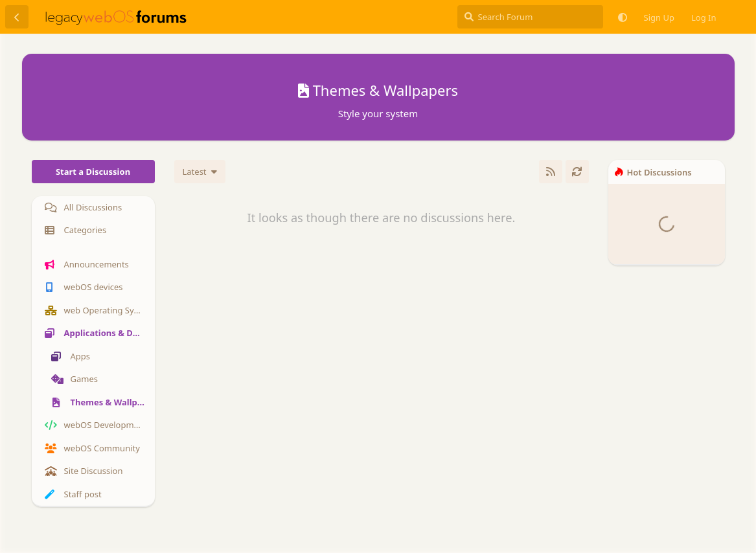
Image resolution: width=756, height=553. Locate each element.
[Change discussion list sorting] (200, 172)
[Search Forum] (530, 17)
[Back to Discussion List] (17, 17)
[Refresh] (577, 172)
